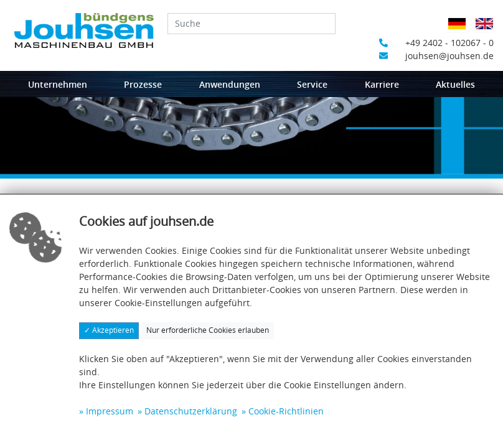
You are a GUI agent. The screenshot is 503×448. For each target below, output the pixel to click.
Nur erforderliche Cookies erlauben (208, 330)
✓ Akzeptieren (109, 330)
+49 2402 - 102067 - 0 (436, 43)
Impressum (110, 411)
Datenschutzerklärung (191, 411)
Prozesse (143, 84)
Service (312, 84)
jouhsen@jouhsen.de (436, 56)
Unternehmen (58, 84)
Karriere (382, 84)
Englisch (488, 31)
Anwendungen (230, 84)
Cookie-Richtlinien (286, 411)
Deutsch (460, 31)
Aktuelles (455, 84)
